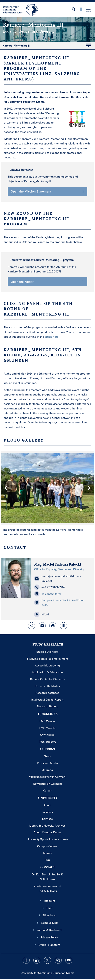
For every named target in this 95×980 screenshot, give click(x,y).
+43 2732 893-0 (48, 891)
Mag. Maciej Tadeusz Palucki (58, 564)
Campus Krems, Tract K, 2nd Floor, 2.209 (59, 602)
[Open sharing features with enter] (31, 626)
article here (52, 337)
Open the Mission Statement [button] (48, 191)
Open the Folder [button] (48, 282)
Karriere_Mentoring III (45, 46)
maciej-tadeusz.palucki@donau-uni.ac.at (58, 578)
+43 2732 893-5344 (49, 587)
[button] (62, 614)
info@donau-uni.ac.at (48, 886)
